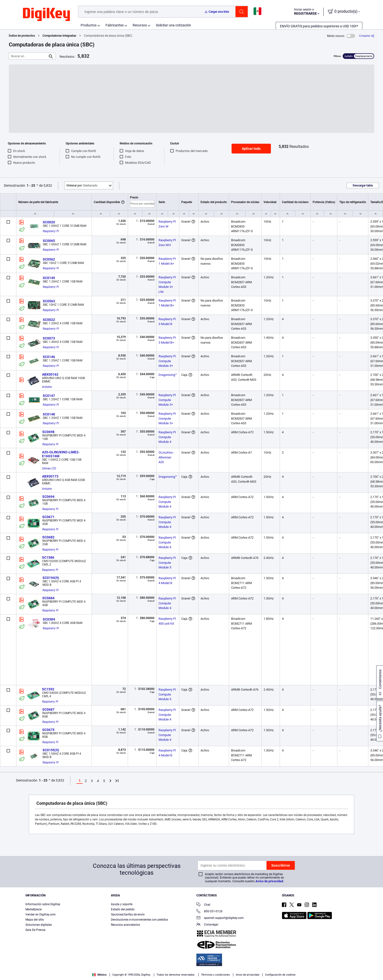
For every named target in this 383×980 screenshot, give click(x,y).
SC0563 (49, 301)
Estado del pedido (123, 909)
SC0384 (49, 619)
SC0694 (48, 497)
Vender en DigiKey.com (41, 915)
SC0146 (49, 357)
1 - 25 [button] (31, 185)
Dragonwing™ (168, 375)
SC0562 (49, 259)
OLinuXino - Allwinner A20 (167, 457)
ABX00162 (50, 374)
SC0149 (49, 278)
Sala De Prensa (35, 930)
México (99, 975)
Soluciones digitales (39, 925)
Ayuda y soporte (122, 904)
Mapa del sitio (35, 920)
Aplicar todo (251, 149)
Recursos (140, 25)
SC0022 (49, 320)
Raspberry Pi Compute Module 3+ (168, 361)
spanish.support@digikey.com (220, 918)
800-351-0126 (209, 912)
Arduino (47, 387)
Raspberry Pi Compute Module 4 (168, 437)
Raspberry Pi (51, 231)
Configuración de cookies (280, 975)
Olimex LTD (49, 468)
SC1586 (48, 557)
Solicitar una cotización (173, 25)
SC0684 (48, 598)
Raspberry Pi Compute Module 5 (168, 563)
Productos (89, 25)
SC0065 (49, 241)
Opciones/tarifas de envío (128, 915)
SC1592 (48, 689)
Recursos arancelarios (125, 925)
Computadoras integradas (59, 36)
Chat (203, 905)
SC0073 (49, 338)
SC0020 (49, 222)
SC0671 (48, 517)
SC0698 (48, 432)
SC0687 (48, 709)
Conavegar (207, 925)
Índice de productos (22, 36)
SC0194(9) (51, 578)
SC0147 (49, 396)
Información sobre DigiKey (43, 904)
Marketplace (33, 909)
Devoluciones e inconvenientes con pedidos (139, 920)
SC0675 (48, 730)
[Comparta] (367, 36)
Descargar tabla (363, 185)
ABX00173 (50, 476)
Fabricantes (115, 25)
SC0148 (49, 414)
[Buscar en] (28, 56)
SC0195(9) (51, 750)
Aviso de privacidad (269, 881)
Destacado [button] (82, 185)
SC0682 (48, 537)
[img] (46, 15)
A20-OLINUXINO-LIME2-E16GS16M (61, 454)
